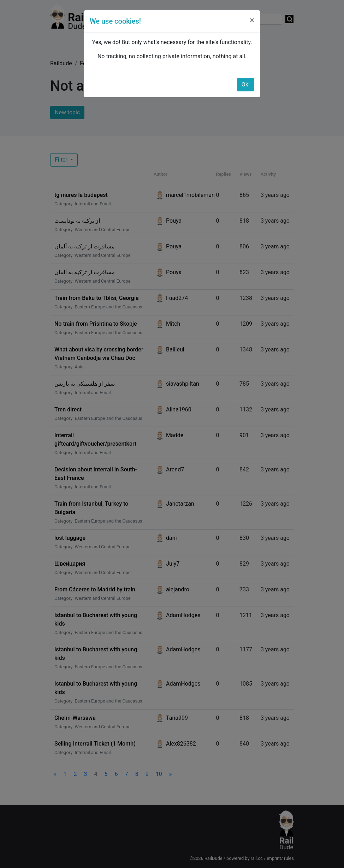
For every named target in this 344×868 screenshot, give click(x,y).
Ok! (246, 85)
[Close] (252, 20)
